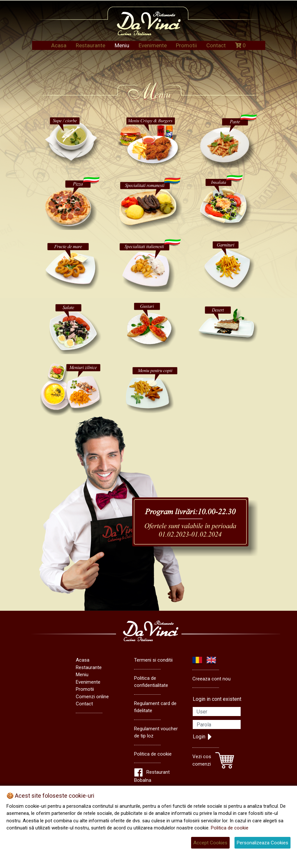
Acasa (59, 45)
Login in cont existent (217, 699)
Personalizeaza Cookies (263, 843)
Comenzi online (92, 697)
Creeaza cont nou (211, 679)
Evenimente (153, 45)
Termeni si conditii (153, 660)
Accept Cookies (210, 843)
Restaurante (91, 45)
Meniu (122, 45)
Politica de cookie (153, 754)
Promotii (186, 45)
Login (202, 737)
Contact (216, 45)
